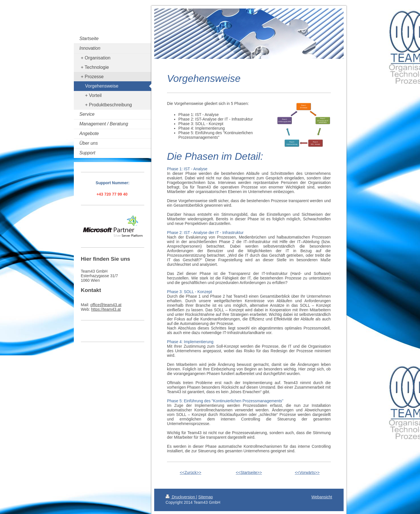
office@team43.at (106, 305)
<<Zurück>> (191, 472)
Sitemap (205, 497)
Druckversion (181, 497)
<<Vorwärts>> (307, 472)
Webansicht (322, 497)
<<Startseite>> (249, 472)
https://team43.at (106, 309)
